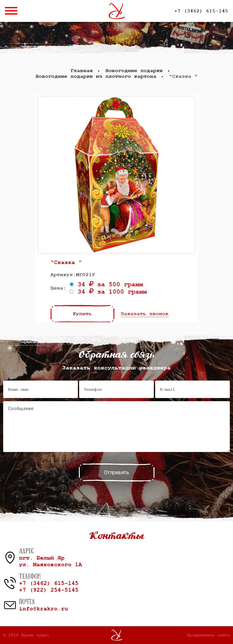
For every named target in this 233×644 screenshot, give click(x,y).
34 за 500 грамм (106, 285)
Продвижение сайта (208, 635)
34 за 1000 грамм (108, 292)
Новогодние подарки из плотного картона (96, 76)
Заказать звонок (145, 314)
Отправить (116, 472)
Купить (82, 314)
